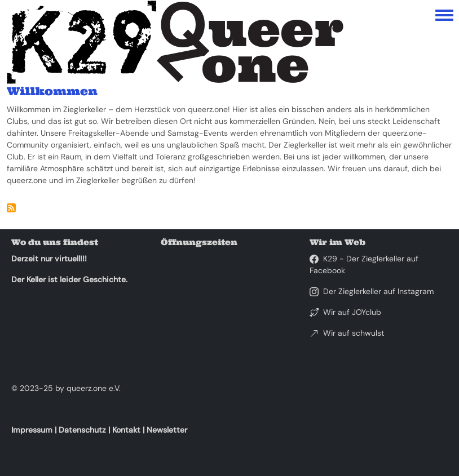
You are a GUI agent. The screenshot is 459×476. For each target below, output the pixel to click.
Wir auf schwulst (354, 333)
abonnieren (11, 208)
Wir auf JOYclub (352, 312)
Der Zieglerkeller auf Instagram (378, 291)
